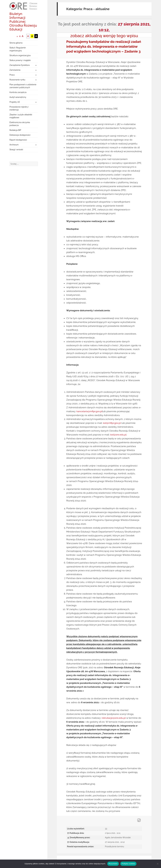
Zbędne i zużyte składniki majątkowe (21, 116)
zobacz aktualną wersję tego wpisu (104, 36)
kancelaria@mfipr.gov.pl (89, 411)
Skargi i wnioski (16, 150)
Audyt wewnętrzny (18, 97)
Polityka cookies (128, 864)
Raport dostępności (18, 140)
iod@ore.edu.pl (118, 435)
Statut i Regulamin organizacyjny (18, 49)
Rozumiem (113, 864)
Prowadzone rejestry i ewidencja (19, 108)
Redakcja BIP (15, 130)
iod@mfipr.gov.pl (112, 423)
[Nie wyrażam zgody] (158, 864)
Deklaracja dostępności (20, 135)
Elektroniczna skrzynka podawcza (20, 124)
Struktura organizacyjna (20, 55)
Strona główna (16, 43)
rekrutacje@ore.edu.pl (114, 718)
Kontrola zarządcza (18, 92)
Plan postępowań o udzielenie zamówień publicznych (23, 86)
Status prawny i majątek (20, 60)
